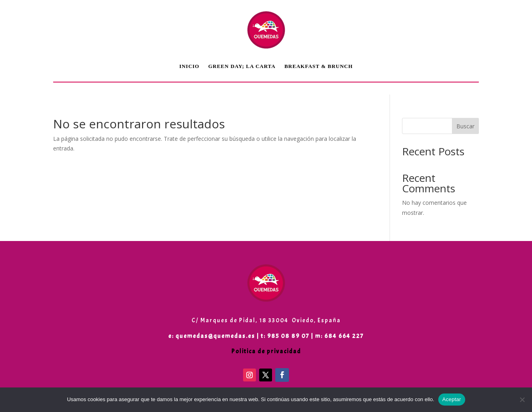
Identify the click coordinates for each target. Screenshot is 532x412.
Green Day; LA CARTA (242, 66)
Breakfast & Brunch (319, 66)
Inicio (189, 66)
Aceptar (452, 399)
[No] (522, 400)
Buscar (465, 126)
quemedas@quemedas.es (215, 336)
